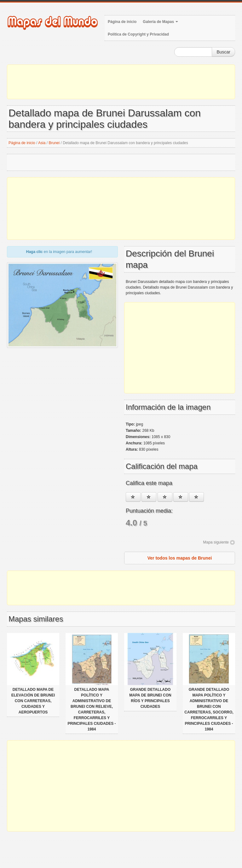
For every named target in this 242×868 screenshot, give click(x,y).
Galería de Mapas (160, 22)
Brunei (54, 143)
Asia (42, 143)
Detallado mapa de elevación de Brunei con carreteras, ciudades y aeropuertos (33, 701)
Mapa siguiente (216, 542)
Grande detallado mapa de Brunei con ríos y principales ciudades (150, 698)
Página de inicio (122, 22)
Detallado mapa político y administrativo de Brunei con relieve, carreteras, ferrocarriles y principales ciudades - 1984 (92, 709)
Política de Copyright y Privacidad (138, 34)
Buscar (223, 52)
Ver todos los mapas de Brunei (180, 558)
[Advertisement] (121, 82)
